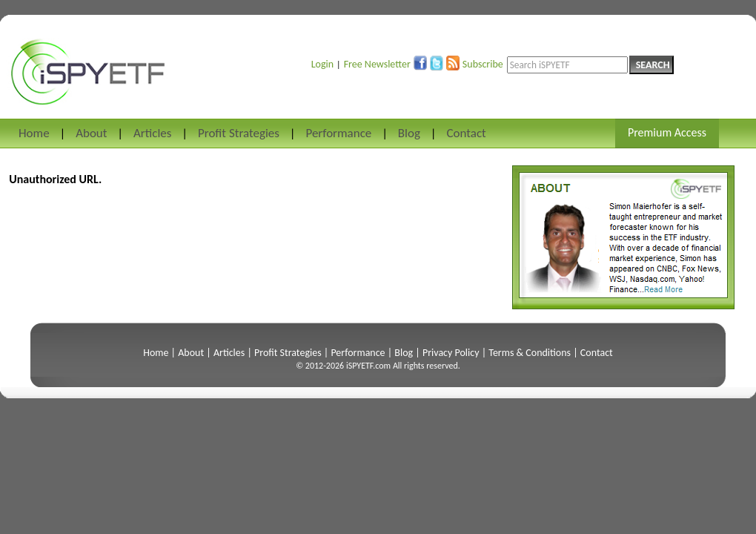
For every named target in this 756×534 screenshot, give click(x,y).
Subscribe (483, 64)
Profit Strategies (239, 133)
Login (322, 64)
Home (34, 133)
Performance (338, 133)
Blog (409, 133)
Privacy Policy (451, 353)
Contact (466, 133)
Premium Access (667, 132)
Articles (152, 133)
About (91, 133)
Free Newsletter (377, 64)
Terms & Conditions (530, 353)
